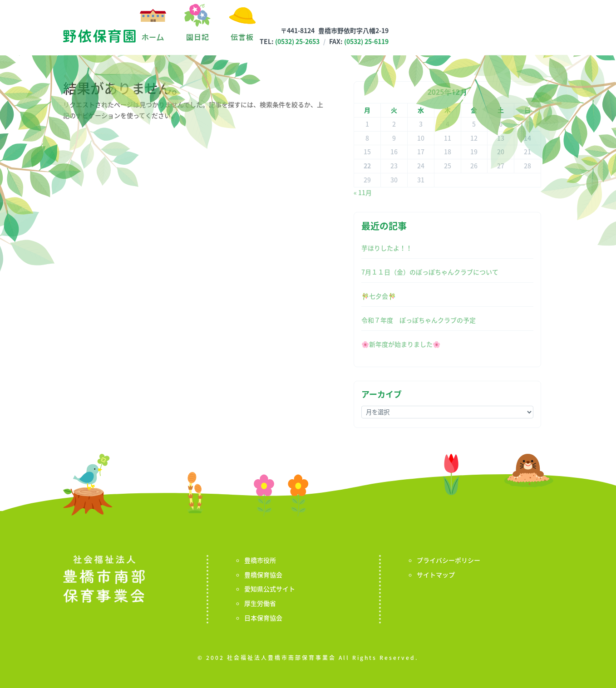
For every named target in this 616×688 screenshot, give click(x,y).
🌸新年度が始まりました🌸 (401, 344)
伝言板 (242, 37)
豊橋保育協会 (263, 575)
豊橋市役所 (260, 560)
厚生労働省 (260, 603)
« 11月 (363, 192)
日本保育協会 (263, 618)
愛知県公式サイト (270, 589)
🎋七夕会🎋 (379, 296)
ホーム (153, 37)
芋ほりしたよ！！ (387, 248)
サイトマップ (436, 575)
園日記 (197, 37)
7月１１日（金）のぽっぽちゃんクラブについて (430, 272)
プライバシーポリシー (448, 560)
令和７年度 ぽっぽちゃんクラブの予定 (419, 320)
